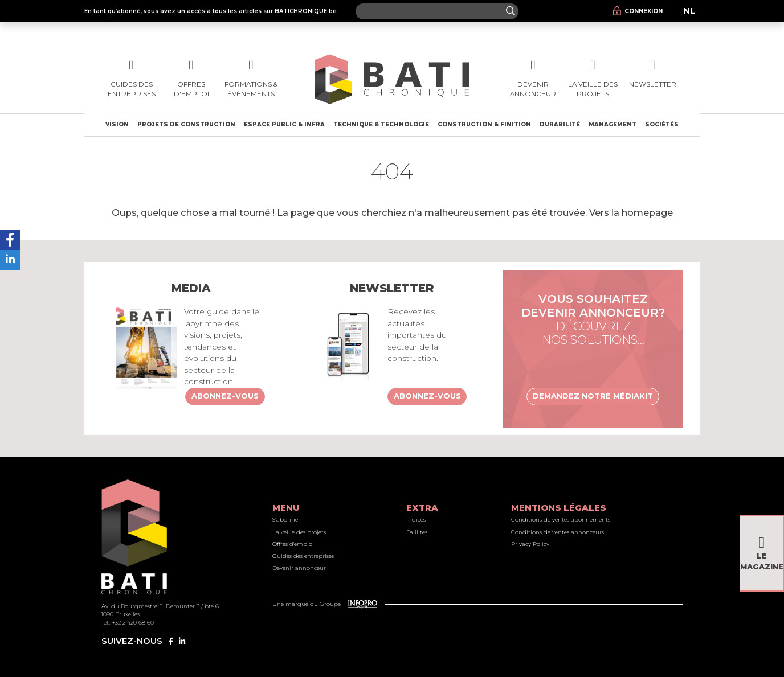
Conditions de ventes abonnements (561, 520)
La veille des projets (299, 532)
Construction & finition (484, 124)
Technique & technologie (381, 124)
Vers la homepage (631, 212)
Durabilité (560, 124)
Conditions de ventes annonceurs (558, 532)
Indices (416, 520)
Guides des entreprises (303, 556)
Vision (117, 124)
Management (612, 124)
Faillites (417, 532)
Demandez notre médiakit (593, 396)
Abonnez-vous (225, 396)
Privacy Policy (530, 544)
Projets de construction (186, 124)
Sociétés (662, 124)
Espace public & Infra (284, 124)
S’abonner (286, 520)
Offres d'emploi (293, 544)
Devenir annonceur (299, 568)
